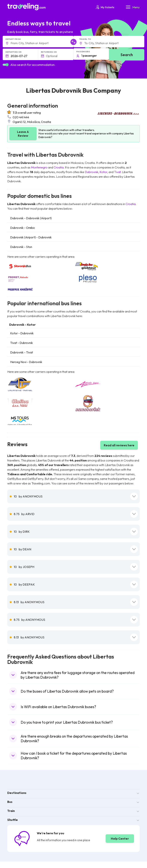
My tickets (105, 7)
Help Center (120, 839)
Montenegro (39, 167)
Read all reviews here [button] (119, 445)
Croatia (59, 167)
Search (127, 55)
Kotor (103, 172)
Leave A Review (23, 134)
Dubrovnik (91, 172)
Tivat (117, 172)
